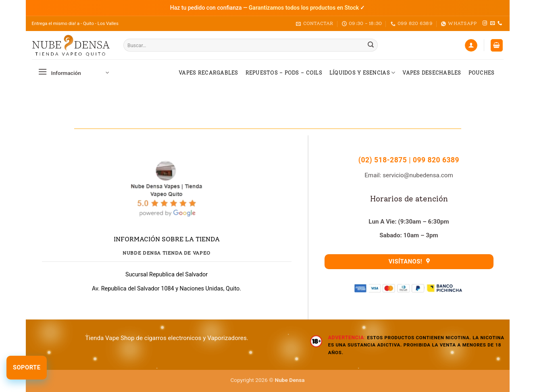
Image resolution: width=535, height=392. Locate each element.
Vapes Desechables (432, 73)
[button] (497, 45)
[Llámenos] (500, 23)
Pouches (482, 73)
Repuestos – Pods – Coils (284, 73)
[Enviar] (371, 45)
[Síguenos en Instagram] (485, 23)
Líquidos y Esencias (362, 73)
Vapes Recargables (208, 73)
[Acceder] (471, 45)
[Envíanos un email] (492, 23)
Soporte (27, 367)
